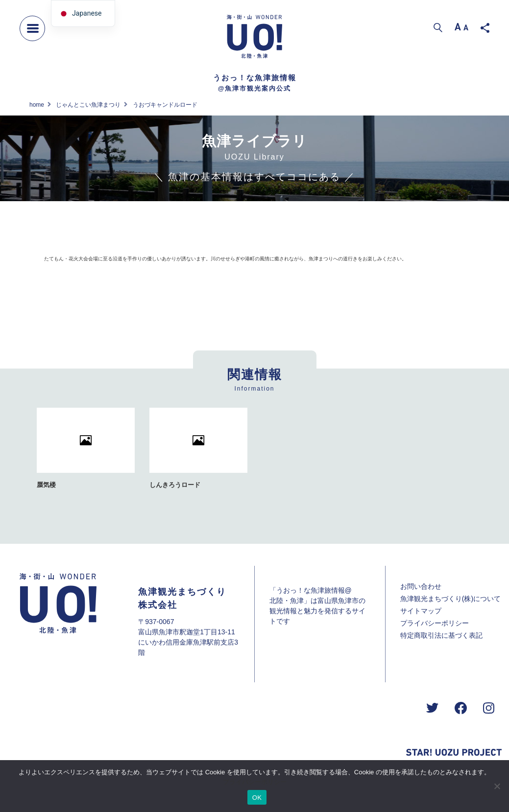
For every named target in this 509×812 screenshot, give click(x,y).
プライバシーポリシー (435, 623)
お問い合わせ (421, 586)
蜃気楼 (46, 485)
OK (257, 798)
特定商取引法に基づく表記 (441, 635)
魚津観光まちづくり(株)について (450, 599)
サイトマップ (421, 611)
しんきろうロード (175, 485)
